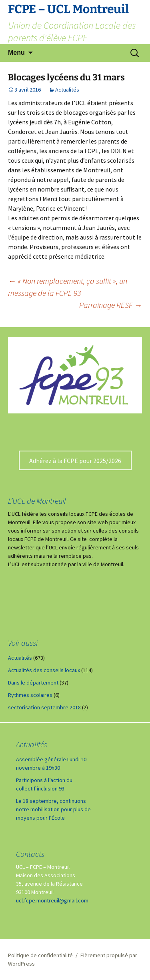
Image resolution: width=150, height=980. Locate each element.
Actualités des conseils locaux (44, 670)
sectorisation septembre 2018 (44, 707)
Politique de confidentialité (40, 955)
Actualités (67, 90)
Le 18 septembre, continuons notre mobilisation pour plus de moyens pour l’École (53, 809)
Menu (16, 53)
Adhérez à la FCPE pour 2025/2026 (75, 461)
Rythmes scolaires (30, 695)
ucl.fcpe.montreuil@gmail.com (52, 900)
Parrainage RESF (111, 305)
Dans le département (33, 683)
